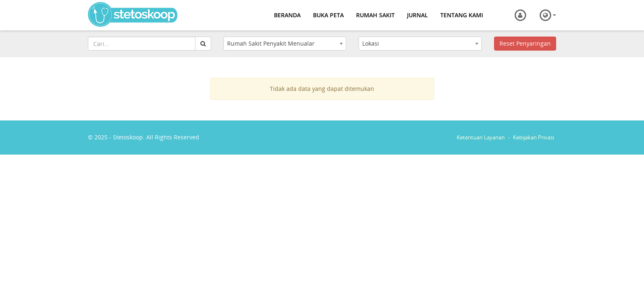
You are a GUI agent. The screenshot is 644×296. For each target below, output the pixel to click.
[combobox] (285, 44)
